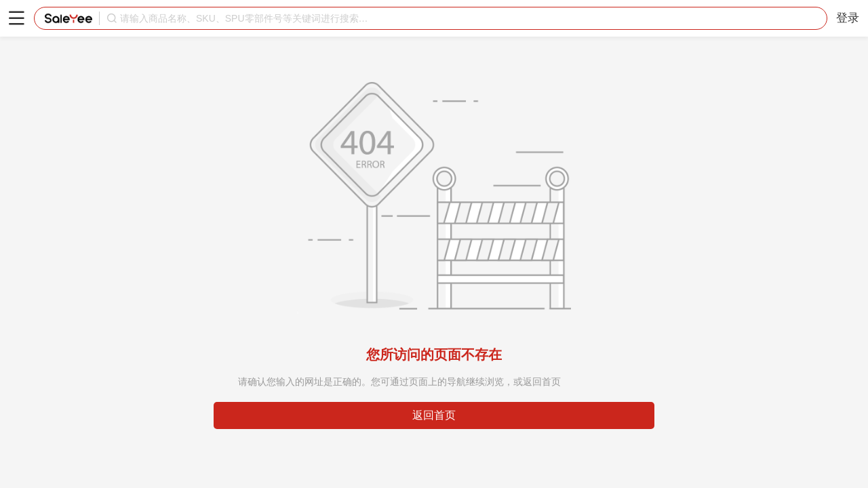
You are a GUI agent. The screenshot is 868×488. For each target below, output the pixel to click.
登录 (848, 18)
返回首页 (434, 415)
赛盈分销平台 (68, 18)
